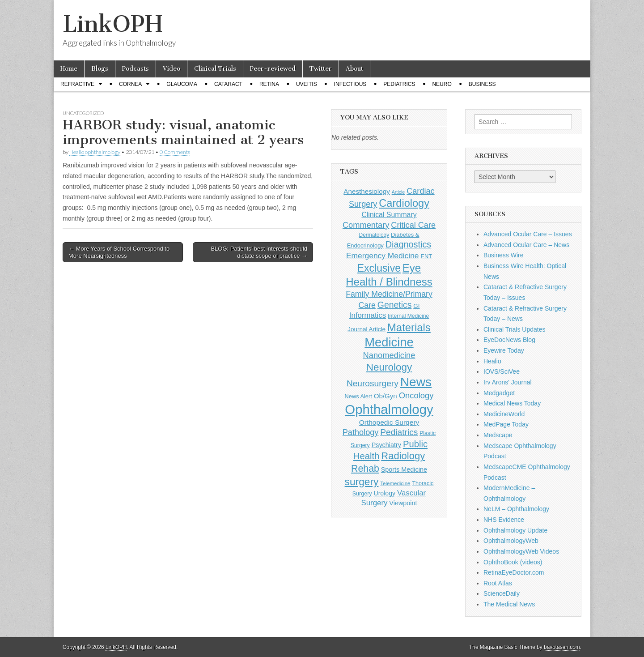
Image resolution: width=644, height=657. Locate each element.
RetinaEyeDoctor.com (514, 572)
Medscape (498, 435)
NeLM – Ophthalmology (516, 509)
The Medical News (509, 604)
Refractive (77, 84)
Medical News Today (512, 403)
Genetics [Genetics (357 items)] (395, 305)
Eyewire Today (504, 350)
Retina (269, 84)
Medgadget (499, 393)
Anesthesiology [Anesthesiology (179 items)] (366, 191)
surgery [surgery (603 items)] (362, 482)
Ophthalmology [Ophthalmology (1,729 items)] (389, 409)
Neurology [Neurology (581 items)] (389, 367)
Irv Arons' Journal (508, 382)
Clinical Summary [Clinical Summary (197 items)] (389, 215)
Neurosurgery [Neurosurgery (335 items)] (373, 383)
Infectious (350, 84)
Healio (492, 361)
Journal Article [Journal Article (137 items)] (366, 329)
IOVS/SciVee (502, 371)
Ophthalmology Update (515, 530)
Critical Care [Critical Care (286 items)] (413, 225)
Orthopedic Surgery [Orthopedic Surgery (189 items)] (389, 422)
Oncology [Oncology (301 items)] (416, 395)
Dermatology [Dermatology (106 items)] (374, 235)
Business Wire (503, 255)
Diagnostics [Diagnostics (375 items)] (409, 244)
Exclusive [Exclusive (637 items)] (379, 268)
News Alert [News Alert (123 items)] (358, 396)
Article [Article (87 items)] (398, 192)
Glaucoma (182, 84)
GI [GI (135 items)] (416, 306)
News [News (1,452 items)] (416, 382)
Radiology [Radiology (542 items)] (403, 456)
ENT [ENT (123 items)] (426, 256)
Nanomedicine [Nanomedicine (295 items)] (389, 355)
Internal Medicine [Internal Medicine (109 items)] (408, 316)
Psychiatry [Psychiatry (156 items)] (386, 445)
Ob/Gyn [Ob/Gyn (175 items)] (386, 396)
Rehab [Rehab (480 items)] (365, 469)
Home (69, 69)
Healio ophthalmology (95, 152)
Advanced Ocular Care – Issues (528, 234)
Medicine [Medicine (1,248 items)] (389, 342)
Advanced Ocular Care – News (526, 245)
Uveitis (307, 84)
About (354, 69)
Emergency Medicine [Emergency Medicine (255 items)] (383, 256)
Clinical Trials (215, 69)
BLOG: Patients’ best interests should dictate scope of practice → (259, 252)
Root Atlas (498, 583)
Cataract (228, 84)
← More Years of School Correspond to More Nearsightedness (119, 252)
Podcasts (136, 69)
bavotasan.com (562, 647)
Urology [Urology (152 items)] (384, 493)
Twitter (321, 69)
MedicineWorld (504, 414)
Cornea (130, 84)
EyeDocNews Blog (509, 340)
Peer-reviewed (273, 69)
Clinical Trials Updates (515, 329)
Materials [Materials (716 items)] (409, 327)
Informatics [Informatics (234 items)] (368, 315)
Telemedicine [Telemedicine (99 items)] (395, 483)
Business (482, 84)
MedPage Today (506, 424)
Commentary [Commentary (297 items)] (366, 225)
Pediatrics (399, 84)
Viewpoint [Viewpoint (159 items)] (403, 503)
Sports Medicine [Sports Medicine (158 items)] (404, 469)
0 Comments (175, 152)
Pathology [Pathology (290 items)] (361, 432)
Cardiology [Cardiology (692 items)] (404, 203)
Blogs (100, 69)
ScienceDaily (502, 593)
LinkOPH (112, 24)
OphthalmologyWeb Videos (521, 551)
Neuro (442, 84)
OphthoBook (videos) (513, 562)
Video (172, 69)
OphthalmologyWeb (511, 541)
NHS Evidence (504, 520)
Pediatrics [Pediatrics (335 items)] (399, 432)
